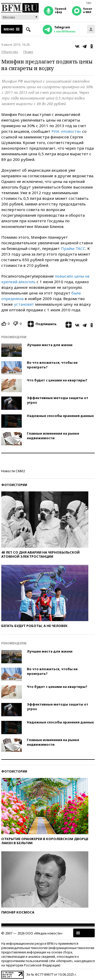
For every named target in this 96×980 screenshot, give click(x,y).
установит (24, 304)
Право (28, 52)
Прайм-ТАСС (73, 248)
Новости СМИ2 (13, 471)
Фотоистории (14, 485)
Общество (10, 52)
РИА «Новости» (66, 131)
